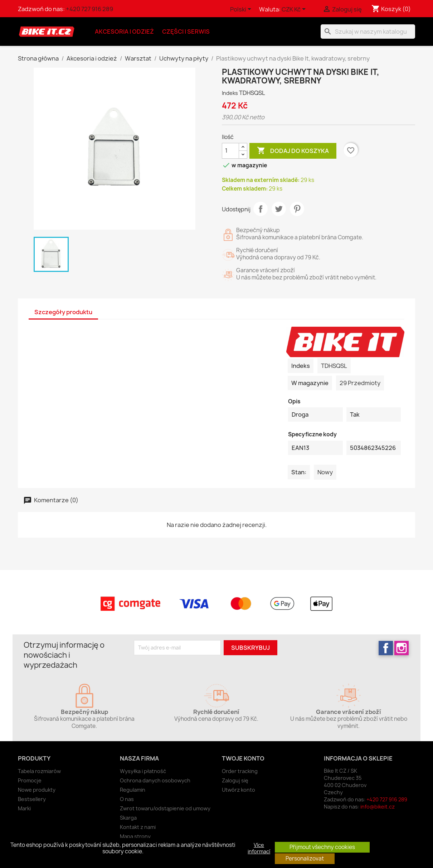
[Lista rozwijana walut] (295, 10)
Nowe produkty (37, 790)
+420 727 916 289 (89, 9)
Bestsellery (32, 799)
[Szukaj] (368, 32)
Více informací (259, 848)
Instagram (402, 648)
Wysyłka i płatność (143, 771)
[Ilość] (230, 151)
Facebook (386, 648)
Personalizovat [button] (305, 859)
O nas (127, 799)
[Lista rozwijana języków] (242, 10)
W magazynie (310, 383)
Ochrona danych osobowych (155, 780)
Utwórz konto (239, 790)
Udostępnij (261, 209)
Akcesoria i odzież (124, 32)
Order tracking (240, 771)
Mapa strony (135, 836)
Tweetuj (279, 209)
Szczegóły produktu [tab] (63, 312)
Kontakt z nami (138, 827)
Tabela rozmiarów (39, 771)
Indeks (230, 93)
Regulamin (133, 790)
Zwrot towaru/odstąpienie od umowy (165, 808)
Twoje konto (243, 758)
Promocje (30, 780)
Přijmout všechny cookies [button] (322, 847)
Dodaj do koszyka (293, 151)
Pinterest (297, 209)
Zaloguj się (235, 780)
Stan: (299, 472)
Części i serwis (186, 32)
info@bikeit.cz (378, 807)
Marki (24, 808)
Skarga (128, 818)
